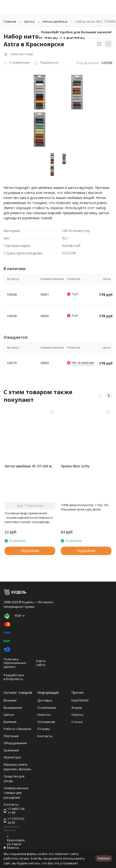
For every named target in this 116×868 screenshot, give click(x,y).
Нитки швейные (55, 21)
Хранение (11, 750)
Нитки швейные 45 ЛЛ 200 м (28, 466)
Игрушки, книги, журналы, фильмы (17, 767)
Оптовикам (46, 722)
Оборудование (15, 743)
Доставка (45, 700)
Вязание (10, 700)
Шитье (29, 21)
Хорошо (104, 858)
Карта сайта (41, 663)
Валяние (10, 722)
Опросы (77, 715)
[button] (100, 396)
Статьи (77, 722)
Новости (44, 715)
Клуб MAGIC (80, 700)
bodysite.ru (15, 679)
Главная (10, 21)
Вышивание (13, 708)
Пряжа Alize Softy (75, 466)
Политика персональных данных (15, 663)
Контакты (45, 736)
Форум (77, 708)
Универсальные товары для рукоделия (16, 793)
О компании (47, 708)
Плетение (11, 736)
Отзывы (44, 729)
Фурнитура (12, 757)
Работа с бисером (17, 729)
